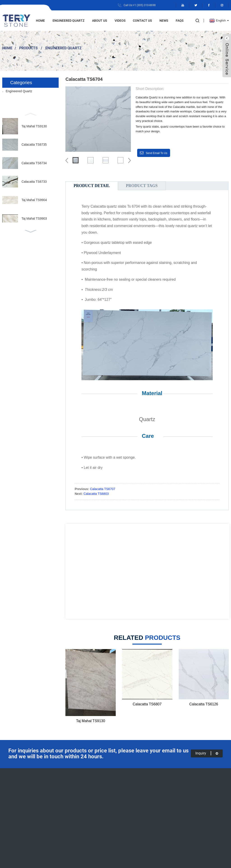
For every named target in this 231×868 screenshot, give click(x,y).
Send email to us (156, 153)
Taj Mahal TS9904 (34, 200)
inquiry (207, 753)
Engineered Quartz (68, 21)
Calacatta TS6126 (204, 704)
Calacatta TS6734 (34, 163)
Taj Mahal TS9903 (34, 218)
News (164, 21)
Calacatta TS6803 (96, 494)
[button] (30, 114)
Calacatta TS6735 (34, 145)
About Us (99, 21)
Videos (120, 21)
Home (40, 21)
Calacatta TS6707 (103, 489)
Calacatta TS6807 (147, 704)
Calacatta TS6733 (34, 182)
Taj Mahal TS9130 (34, 126)
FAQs (180, 21)
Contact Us (142, 21)
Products (28, 48)
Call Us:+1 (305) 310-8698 (140, 5)
